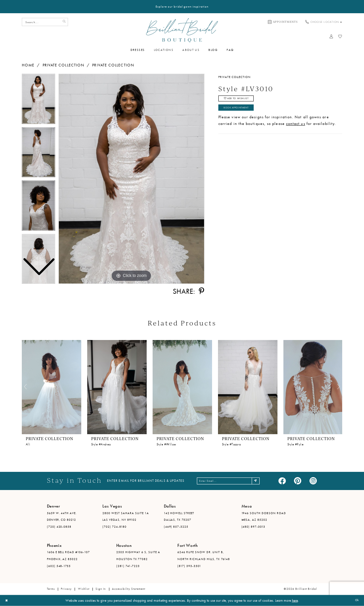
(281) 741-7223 (128, 566)
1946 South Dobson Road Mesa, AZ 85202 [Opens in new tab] (264, 517)
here (295, 600)
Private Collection (63, 65)
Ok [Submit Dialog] (356, 600)
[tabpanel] (131, 179)
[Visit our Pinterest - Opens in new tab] (298, 481)
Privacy (66, 589)
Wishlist (84, 589)
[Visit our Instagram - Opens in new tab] (313, 481)
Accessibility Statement (129, 589)
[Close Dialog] (7, 600)
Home (28, 65)
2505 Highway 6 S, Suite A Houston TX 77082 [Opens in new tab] (138, 556)
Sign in (101, 589)
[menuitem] (283, 22)
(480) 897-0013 (254, 527)
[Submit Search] (63, 22)
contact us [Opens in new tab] (296, 128)
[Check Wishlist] (340, 36)
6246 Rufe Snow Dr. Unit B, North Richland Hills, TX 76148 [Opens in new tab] (204, 556)
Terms (51, 589)
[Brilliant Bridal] (182, 30)
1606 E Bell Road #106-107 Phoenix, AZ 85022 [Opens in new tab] (68, 556)
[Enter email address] (229, 481)
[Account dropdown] (331, 36)
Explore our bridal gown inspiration (182, 7)
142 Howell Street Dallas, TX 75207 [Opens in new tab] (179, 517)
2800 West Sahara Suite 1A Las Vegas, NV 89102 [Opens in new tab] (126, 517)
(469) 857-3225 (176, 527)
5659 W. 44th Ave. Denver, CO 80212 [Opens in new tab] (62, 517)
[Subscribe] (264, 481)
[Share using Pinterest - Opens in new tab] (201, 291)
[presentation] (52, 387)
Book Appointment (241, 111)
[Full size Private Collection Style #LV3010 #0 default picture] (131, 179)
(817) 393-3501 (189, 566)
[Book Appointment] (283, 22)
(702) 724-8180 (114, 527)
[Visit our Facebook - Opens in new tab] (282, 481)
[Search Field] (45, 22)
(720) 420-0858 (59, 527)
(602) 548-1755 (59, 566)
